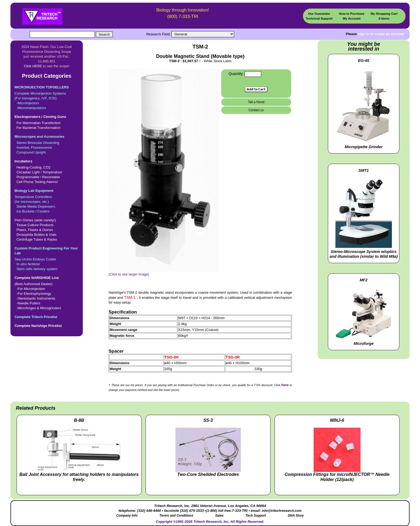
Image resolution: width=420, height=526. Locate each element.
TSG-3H (171, 357)
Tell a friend (256, 102)
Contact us (256, 110)
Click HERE (33, 66)
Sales (219, 516)
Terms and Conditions (176, 516)
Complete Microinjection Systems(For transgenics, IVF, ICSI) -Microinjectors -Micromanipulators (47, 97)
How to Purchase (352, 14)
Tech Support (256, 516)
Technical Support (319, 18)
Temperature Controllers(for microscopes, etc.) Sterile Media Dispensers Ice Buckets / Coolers (47, 201)
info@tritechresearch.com (282, 511)
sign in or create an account (381, 34)
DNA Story (296, 516)
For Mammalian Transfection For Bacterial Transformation (47, 122)
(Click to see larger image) (164, 273)
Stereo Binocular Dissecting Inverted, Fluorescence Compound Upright (47, 144)
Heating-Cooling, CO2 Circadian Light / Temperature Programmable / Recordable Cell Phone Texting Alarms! (47, 171)
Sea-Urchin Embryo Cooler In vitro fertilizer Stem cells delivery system (47, 258)
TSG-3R (232, 357)
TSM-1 (130, 297)
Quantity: (236, 74)
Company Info (127, 516)
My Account (352, 18)
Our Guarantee (319, 14)
